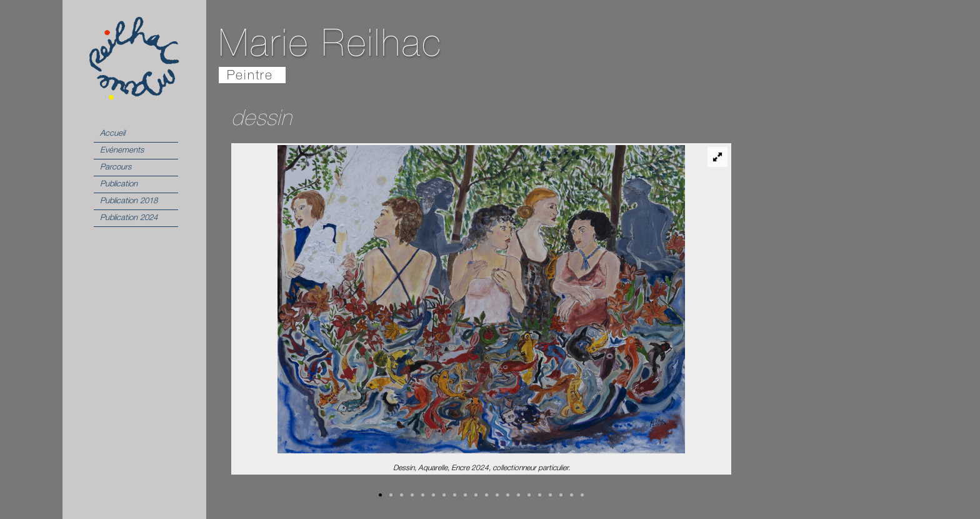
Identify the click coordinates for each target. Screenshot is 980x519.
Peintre (250, 77)
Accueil (112, 134)
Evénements (122, 151)
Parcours (116, 168)
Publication (119, 185)
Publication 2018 (129, 202)
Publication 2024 (129, 219)
